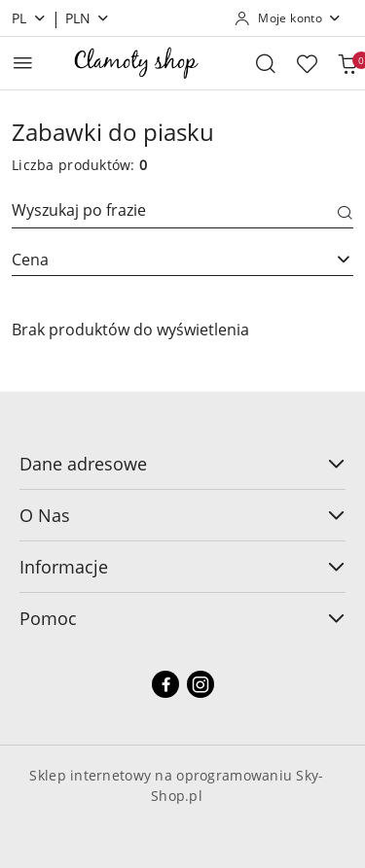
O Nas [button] (182, 515)
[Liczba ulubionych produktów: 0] (307, 63)
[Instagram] (201, 684)
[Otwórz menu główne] (23, 63)
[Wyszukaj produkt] (182, 213)
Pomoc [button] (182, 618)
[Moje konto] (288, 18)
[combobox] (182, 260)
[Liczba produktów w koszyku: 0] (347, 63)
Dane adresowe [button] (182, 464)
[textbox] (158, 260)
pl (29, 18)
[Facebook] (165, 684)
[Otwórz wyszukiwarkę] (266, 63)
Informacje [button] (182, 567)
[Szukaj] (346, 214)
